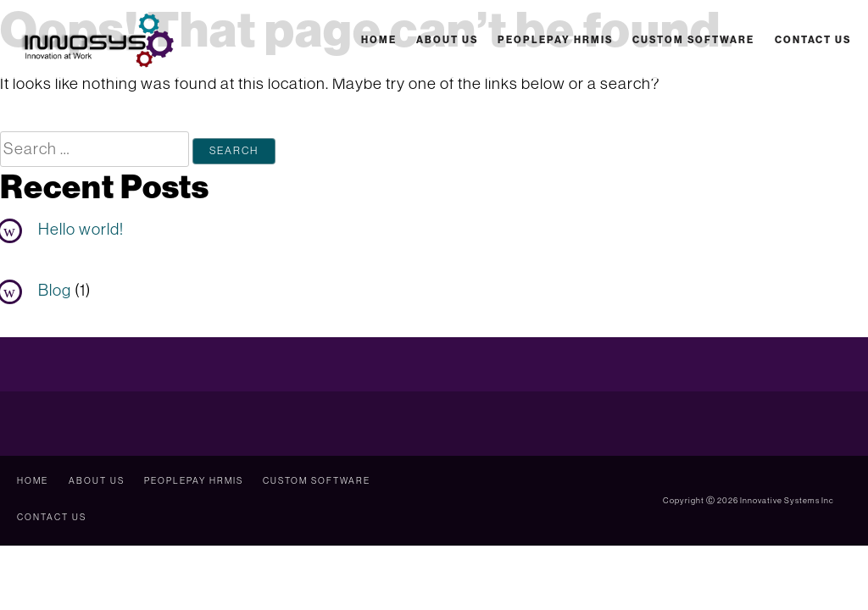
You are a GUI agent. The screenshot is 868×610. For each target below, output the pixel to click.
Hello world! (81, 229)
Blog (55, 290)
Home (379, 40)
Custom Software (693, 40)
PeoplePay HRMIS (555, 40)
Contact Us (813, 40)
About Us (447, 40)
